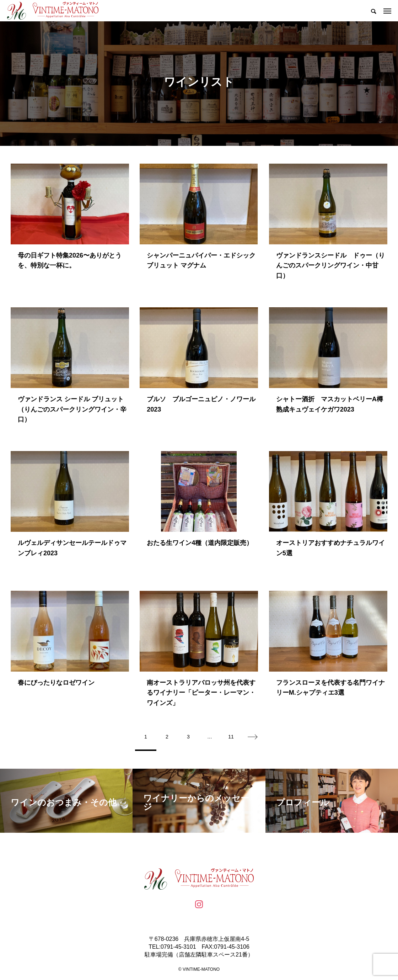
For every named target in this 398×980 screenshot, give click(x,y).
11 (231, 737)
